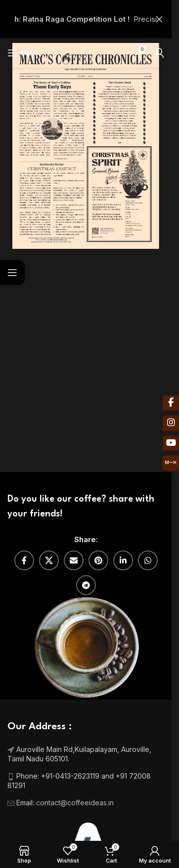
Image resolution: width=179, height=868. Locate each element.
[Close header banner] (159, 19)
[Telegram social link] (86, 585)
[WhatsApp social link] (148, 560)
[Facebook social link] (24, 560)
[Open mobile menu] (23, 53)
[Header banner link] (86, 19)
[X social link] (49, 560)
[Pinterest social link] (98, 560)
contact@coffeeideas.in (76, 803)
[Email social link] (74, 560)
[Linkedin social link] (123, 560)
